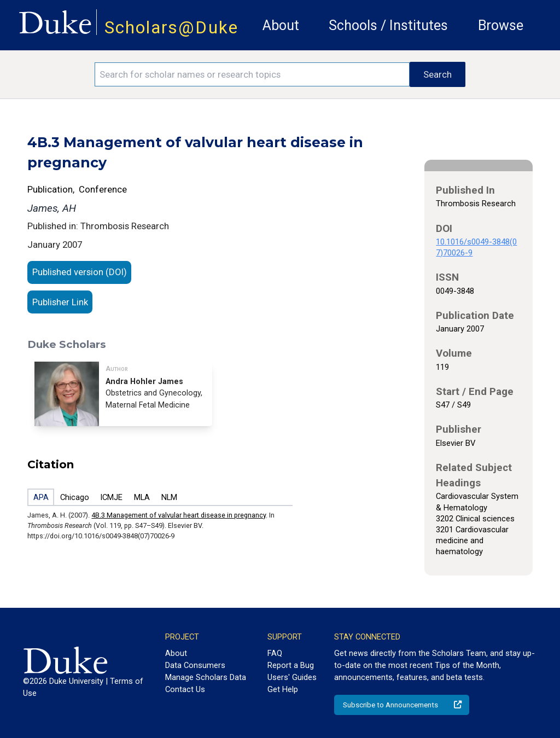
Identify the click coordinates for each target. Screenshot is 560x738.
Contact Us (185, 689)
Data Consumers (195, 665)
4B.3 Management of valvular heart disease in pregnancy (179, 515)
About (281, 25)
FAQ (275, 653)
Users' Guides (292, 677)
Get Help (283, 689)
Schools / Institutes (388, 25)
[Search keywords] (252, 74)
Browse (501, 25)
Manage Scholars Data (206, 677)
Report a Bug (291, 665)
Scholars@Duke (171, 28)
